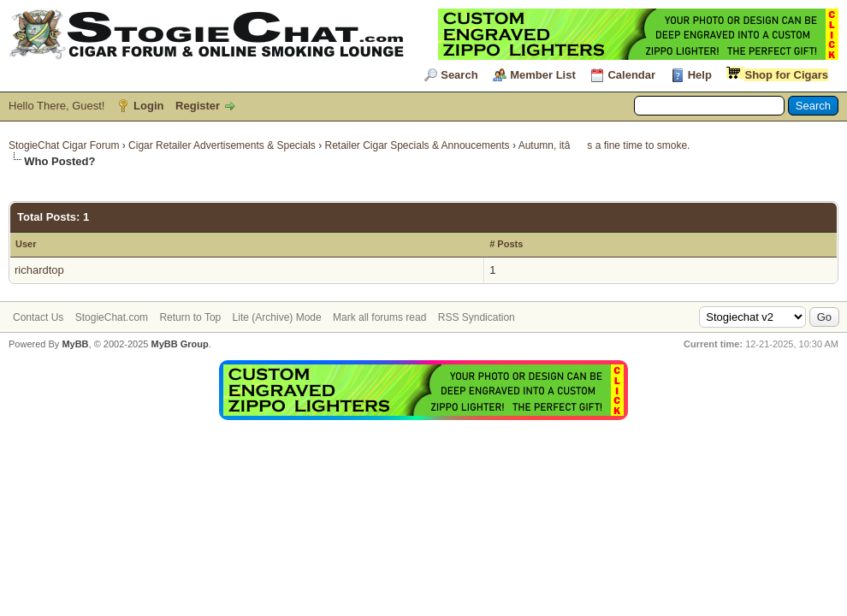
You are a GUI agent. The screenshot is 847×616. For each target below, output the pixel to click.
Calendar (631, 75)
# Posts (506, 244)
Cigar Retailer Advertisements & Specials (222, 145)
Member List (543, 75)
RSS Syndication (477, 317)
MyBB (75, 344)
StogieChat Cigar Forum (64, 145)
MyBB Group (179, 344)
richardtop (39, 270)
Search (459, 75)
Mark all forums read (379, 317)
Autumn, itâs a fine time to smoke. (604, 145)
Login (148, 106)
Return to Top (190, 317)
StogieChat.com (112, 317)
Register (198, 106)
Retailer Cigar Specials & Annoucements (418, 145)
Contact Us (38, 317)
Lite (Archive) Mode (277, 317)
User (26, 244)
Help (700, 75)
